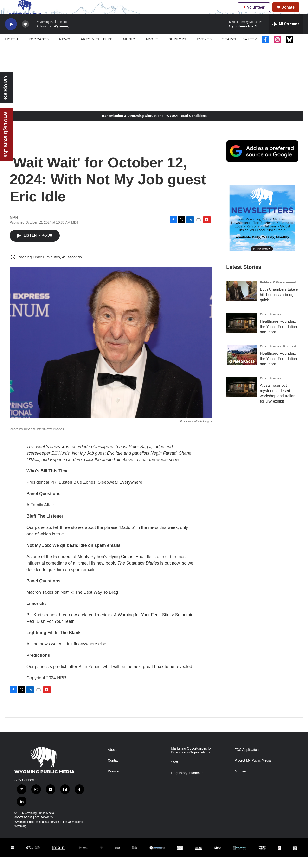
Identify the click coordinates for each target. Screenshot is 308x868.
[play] (11, 35)
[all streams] (286, 35)
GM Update (6, 88)
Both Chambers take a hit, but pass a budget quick (279, 305)
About (152, 50)
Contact (114, 771)
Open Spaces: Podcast (278, 357)
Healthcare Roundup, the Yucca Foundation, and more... (279, 338)
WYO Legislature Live (6, 134)
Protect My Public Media (253, 771)
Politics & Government (278, 293)
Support (178, 50)
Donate (291, 13)
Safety (250, 50)
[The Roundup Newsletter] (262, 229)
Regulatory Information (188, 784)
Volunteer (255, 13)
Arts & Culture (97, 50)
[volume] (25, 35)
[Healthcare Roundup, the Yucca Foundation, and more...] (242, 334)
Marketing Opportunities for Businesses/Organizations (191, 761)
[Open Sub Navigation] (22, 50)
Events (204, 50)
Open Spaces (271, 325)
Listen (11, 50)
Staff (175, 773)
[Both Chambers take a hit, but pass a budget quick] (242, 302)
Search (230, 50)
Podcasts (39, 50)
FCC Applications (247, 761)
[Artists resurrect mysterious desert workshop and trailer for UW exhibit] (242, 398)
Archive (240, 782)
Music (129, 50)
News (65, 50)
